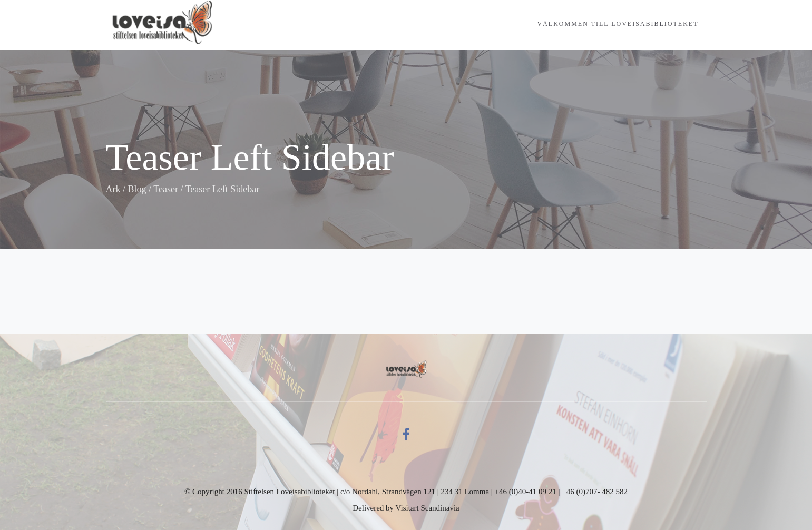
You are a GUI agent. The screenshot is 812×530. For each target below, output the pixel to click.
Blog (137, 189)
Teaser (166, 189)
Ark (113, 189)
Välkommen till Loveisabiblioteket (618, 24)
